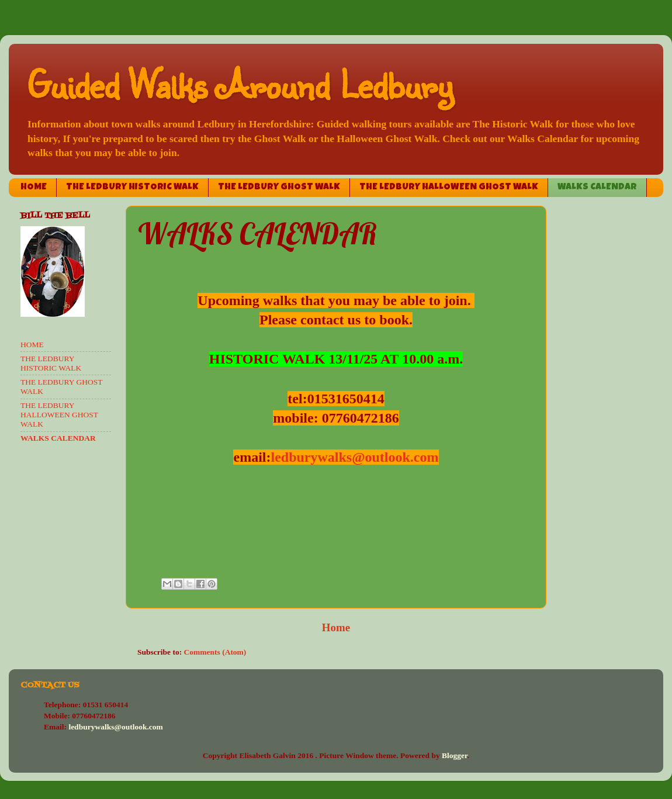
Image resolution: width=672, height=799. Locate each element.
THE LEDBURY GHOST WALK (279, 188)
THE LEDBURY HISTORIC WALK (132, 188)
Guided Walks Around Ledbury (240, 84)
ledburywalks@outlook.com (354, 457)
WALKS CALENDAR (597, 188)
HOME (34, 188)
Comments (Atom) (215, 652)
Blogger (455, 755)
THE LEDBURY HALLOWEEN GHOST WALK (449, 188)
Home (336, 627)
